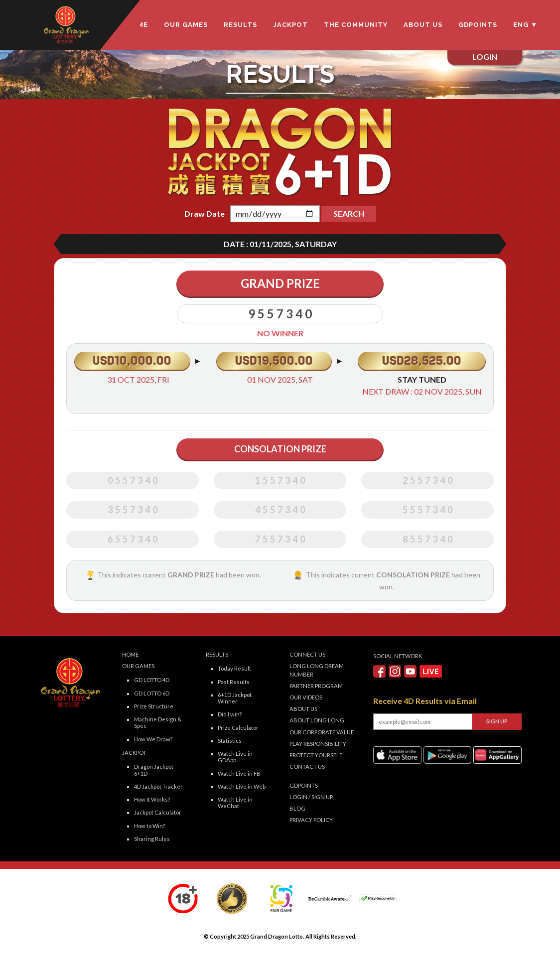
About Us (423, 25)
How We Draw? (153, 739)
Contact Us (307, 766)
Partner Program (316, 686)
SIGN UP (322, 797)
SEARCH (349, 213)
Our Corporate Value (322, 732)
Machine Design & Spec (158, 722)
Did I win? (230, 714)
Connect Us (307, 654)
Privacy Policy (311, 820)
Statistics (230, 741)
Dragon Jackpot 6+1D (154, 770)
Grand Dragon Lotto (277, 936)
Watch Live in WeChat (235, 803)
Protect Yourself (316, 755)
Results (240, 25)
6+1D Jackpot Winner (235, 698)
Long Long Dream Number (317, 670)
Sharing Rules (152, 839)
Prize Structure (154, 706)
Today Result (234, 668)
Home (130, 654)
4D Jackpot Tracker (158, 786)
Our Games (186, 25)
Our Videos (306, 697)
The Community (356, 25)
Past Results (234, 682)
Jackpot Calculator (158, 812)
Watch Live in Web (242, 786)
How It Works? (152, 799)
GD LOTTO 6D (152, 693)
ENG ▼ (525, 25)
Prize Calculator (238, 728)
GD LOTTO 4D (152, 680)
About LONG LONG (317, 720)
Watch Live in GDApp (235, 757)
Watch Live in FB (239, 773)
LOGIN (298, 797)
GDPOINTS (478, 25)
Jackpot (290, 25)
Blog (297, 808)
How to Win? (149, 826)
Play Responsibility (318, 744)
